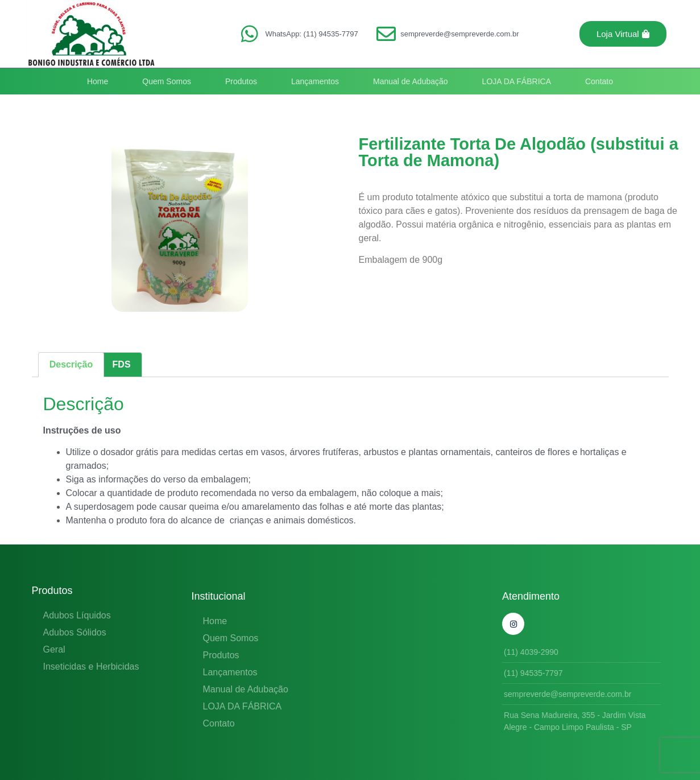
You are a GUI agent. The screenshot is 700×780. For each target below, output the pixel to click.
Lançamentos (315, 81)
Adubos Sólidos (75, 632)
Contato (599, 81)
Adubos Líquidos (77, 615)
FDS (122, 364)
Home (98, 81)
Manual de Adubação (411, 81)
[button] (623, 34)
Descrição (71, 364)
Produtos (241, 81)
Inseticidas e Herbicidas (91, 666)
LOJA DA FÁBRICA (517, 81)
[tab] (71, 365)
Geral (54, 649)
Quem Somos (167, 81)
